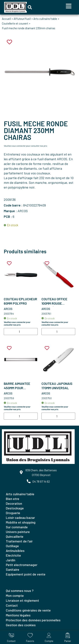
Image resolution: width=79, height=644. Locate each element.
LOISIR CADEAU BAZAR (20, 518)
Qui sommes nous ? (20, 591)
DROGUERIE (13, 513)
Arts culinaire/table (45, 19)
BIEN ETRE (13, 499)
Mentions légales (18, 615)
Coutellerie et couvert (15, 23)
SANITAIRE (13, 569)
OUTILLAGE (12, 546)
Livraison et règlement (22, 600)
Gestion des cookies (21, 625)
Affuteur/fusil (22, 19)
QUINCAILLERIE (15, 536)
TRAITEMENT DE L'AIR (19, 541)
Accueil (6, 19)
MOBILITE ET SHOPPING (21, 522)
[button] (30, 7)
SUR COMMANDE (17, 527)
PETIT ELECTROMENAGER (22, 565)
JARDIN (11, 560)
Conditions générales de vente (28, 610)
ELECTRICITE (13, 555)
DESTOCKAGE (15, 508)
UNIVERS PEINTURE (18, 532)
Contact (12, 605)
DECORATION (14, 503)
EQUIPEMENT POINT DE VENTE (26, 574)
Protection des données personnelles (33, 620)
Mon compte (15, 595)
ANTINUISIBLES (15, 551)
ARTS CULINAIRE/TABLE (20, 494)
